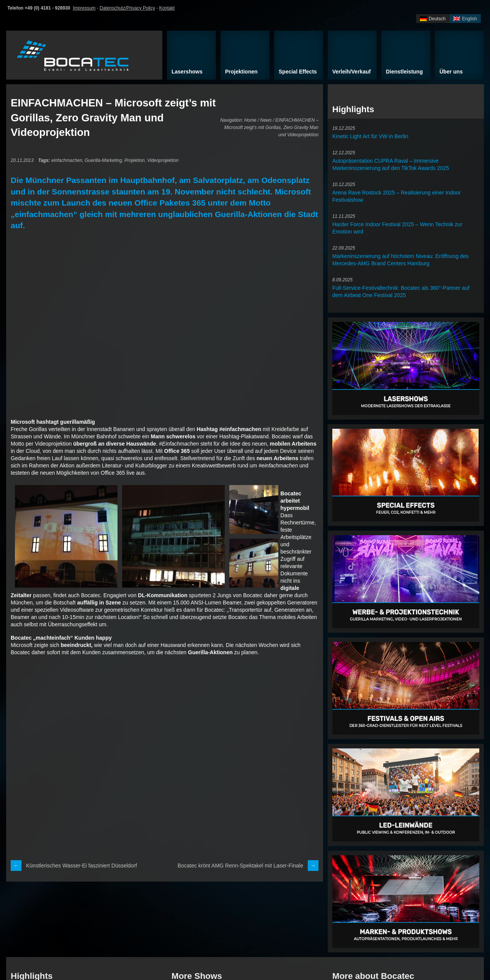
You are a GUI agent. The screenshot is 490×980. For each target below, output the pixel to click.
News (266, 120)
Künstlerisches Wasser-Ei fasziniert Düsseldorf (82, 866)
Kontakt (167, 8)
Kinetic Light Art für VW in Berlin (370, 136)
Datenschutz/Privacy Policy (127, 8)
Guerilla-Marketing (103, 160)
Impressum (84, 8)
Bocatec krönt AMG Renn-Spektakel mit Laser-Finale (240, 866)
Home (250, 120)
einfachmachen (67, 160)
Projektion (135, 160)
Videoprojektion (163, 160)
